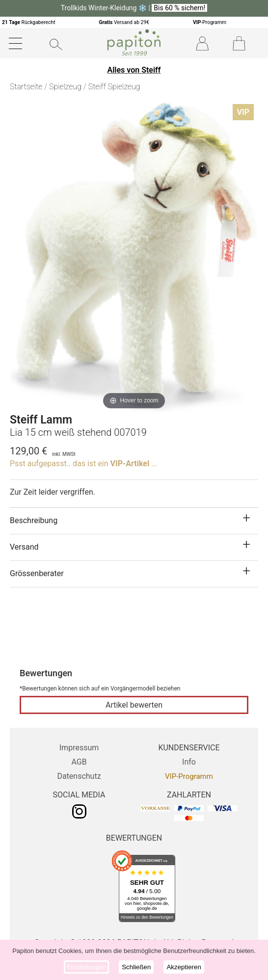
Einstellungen (86, 967)
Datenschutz (79, 776)
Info (189, 762)
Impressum (79, 748)
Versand (24, 547)
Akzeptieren (184, 967)
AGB (79, 762)
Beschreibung (34, 520)
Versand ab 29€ (124, 22)
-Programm (210, 22)
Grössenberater (37, 573)
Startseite (26, 87)
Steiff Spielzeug (114, 87)
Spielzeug (65, 87)
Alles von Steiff (134, 70)
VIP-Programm (189, 776)
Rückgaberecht (29, 22)
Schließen (136, 967)
